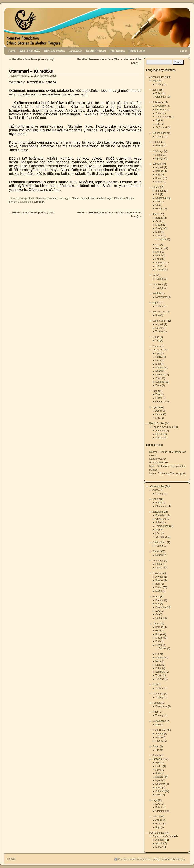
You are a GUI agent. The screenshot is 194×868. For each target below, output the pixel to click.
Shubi (159, 378)
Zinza (158, 385)
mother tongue (105, 198)
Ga (157, 205)
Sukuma (160, 382)
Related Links (137, 51)
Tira (157, 341)
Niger (155, 303)
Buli (157, 194)
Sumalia (157, 346)
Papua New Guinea (163, 427)
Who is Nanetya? (30, 51)
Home (12, 51)
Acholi (159, 411)
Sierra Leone (159, 312)
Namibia (157, 293)
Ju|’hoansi (161, 127)
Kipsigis (160, 228)
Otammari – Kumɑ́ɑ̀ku (31, 71)
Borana (159, 171)
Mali (154, 275)
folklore (92, 198)
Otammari (41, 198)
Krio (158, 315)
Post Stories (117, 51)
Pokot (159, 259)
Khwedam (161, 106)
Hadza (159, 357)
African (75, 198)
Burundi (156, 142)
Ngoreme (160, 375)
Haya (158, 360)
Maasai (159, 248)
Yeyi (158, 120)
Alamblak (160, 431)
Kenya (156, 214)
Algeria (156, 81)
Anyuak (159, 167)
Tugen (159, 266)
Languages (75, 51)
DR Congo (158, 151)
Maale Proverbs (158, 459)
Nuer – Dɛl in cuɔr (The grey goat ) (168, 473)
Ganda (159, 414)
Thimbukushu (163, 117)
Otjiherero (161, 110)
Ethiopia (157, 164)
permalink (39, 202)
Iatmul (159, 434)
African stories (157, 77)
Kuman (159, 438)
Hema (159, 155)
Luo (157, 245)
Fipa (158, 353)
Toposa (159, 331)
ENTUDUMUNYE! (159, 463)
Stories (13, 202)
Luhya (159, 236)
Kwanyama (161, 297)
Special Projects (96, 51)
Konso (159, 178)
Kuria (158, 232)
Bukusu (162, 239)
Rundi (159, 146)
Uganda (156, 407)
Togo (155, 391)
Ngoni (159, 371)
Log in (184, 51)
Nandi (159, 255)
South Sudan (159, 321)
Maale (159, 182)
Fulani (159, 93)
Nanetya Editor (48, 76)
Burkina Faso (159, 133)
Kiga (158, 418)
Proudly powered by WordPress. (135, 859)
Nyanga (160, 158)
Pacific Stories (157, 423)
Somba (130, 198)
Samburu (160, 263)
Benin (84, 198)
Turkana (160, 270)
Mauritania (158, 284)
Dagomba (161, 198)
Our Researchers (54, 51)
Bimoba (160, 191)
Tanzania (157, 350)
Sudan (156, 337)
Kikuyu (159, 225)
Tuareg (159, 84)
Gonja (159, 209)
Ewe (158, 201)
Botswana (158, 102)
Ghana (156, 187)
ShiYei (159, 113)
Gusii (158, 221)
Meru (158, 252)
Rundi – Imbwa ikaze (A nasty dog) (32, 59)
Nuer (158, 328)
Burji (158, 175)
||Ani (158, 124)
